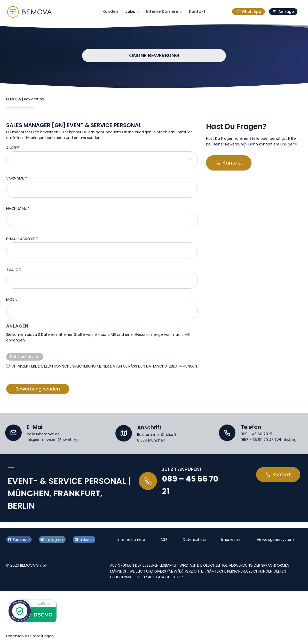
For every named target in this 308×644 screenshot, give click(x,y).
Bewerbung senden (38, 396)
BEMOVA (14, 99)
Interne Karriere (131, 540)
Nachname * (18, 208)
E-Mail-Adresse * (22, 239)
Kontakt (197, 11)
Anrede (13, 148)
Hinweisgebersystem (275, 540)
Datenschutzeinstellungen (30, 636)
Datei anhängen (25, 357)
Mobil (12, 299)
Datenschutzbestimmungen (33, 373)
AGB (164, 540)
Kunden (110, 11)
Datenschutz (194, 540)
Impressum (231, 540)
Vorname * (17, 178)
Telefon (14, 269)
